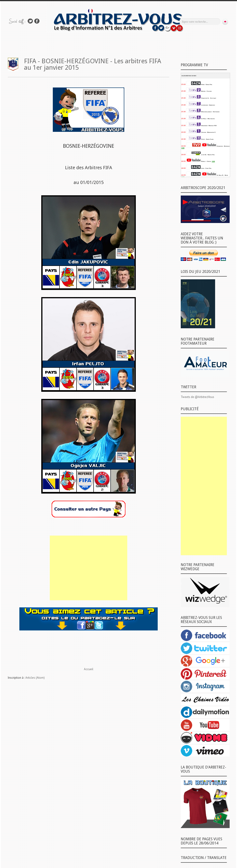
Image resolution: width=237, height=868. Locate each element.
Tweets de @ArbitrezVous (197, 397)
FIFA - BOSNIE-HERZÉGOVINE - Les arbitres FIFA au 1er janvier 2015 (93, 64)
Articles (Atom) (35, 678)
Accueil (89, 669)
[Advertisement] (89, 568)
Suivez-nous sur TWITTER (30, 21)
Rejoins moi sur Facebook (37, 21)
